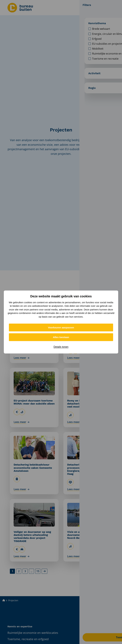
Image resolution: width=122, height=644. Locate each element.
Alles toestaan (61, 337)
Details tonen (61, 347)
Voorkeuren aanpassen (61, 327)
